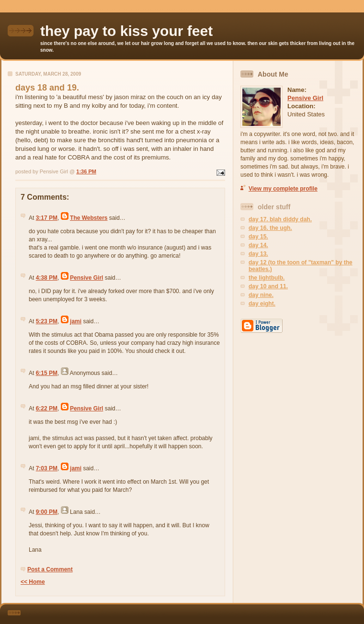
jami (76, 321)
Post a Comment (50, 569)
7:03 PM (47, 468)
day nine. (261, 295)
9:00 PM (47, 512)
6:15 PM (47, 373)
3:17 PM (47, 218)
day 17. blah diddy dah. (280, 219)
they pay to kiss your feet (126, 31)
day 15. (258, 237)
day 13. (258, 254)
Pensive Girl (86, 278)
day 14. (258, 245)
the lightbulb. (267, 278)
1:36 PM (86, 171)
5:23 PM (47, 321)
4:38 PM (47, 278)
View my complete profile (283, 189)
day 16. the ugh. (270, 228)
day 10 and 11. (268, 286)
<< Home (33, 582)
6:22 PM (47, 408)
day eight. (262, 304)
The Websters (89, 218)
